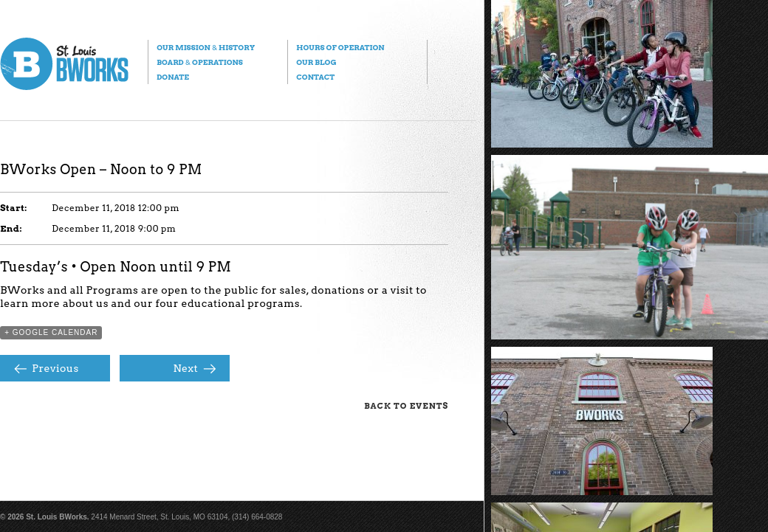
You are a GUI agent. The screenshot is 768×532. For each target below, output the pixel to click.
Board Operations (200, 62)
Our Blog (316, 62)
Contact (315, 77)
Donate (173, 77)
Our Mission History (206, 47)
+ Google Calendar (51, 332)
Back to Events (406, 406)
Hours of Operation (340, 47)
